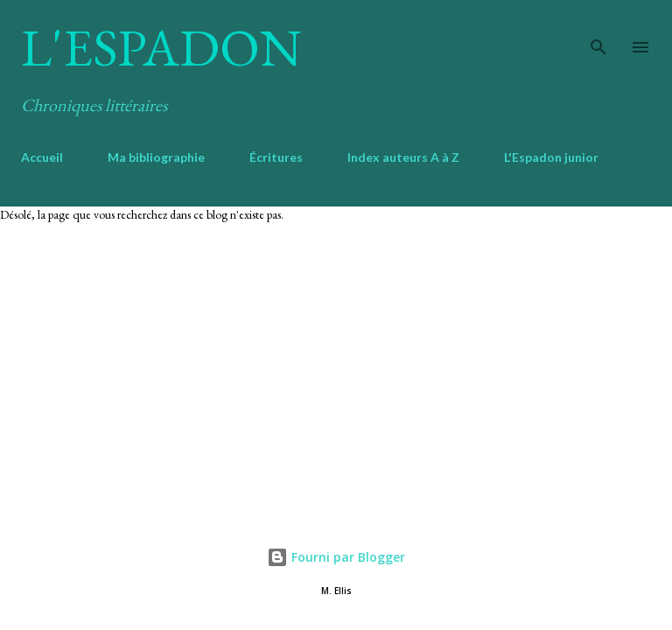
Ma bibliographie (156, 157)
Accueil (42, 157)
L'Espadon (161, 47)
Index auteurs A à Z (403, 157)
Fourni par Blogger (336, 557)
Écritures (276, 157)
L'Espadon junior (551, 157)
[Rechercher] (598, 31)
